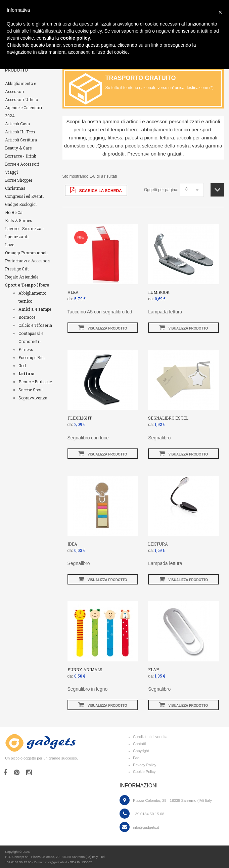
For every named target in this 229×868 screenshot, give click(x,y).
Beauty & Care (18, 148)
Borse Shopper (19, 180)
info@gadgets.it (146, 827)
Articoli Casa (17, 124)
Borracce (27, 317)
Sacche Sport (31, 390)
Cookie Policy (144, 772)
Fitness (26, 349)
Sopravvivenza (33, 398)
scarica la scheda (96, 190)
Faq (136, 758)
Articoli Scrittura (21, 140)
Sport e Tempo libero (27, 285)
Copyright (141, 751)
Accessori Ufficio (21, 99)
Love (10, 245)
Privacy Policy (145, 765)
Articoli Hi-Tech (20, 132)
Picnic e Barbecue (35, 382)
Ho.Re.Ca (14, 212)
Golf (22, 365)
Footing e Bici (32, 357)
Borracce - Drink (21, 156)
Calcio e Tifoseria (35, 325)
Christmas (15, 188)
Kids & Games (19, 220)
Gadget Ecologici (21, 204)
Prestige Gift (17, 269)
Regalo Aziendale (22, 277)
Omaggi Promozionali (26, 253)
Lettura (27, 374)
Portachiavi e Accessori (28, 261)
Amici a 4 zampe (35, 309)
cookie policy (75, 38)
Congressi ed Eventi (24, 196)
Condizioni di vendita (150, 737)
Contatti (139, 744)
